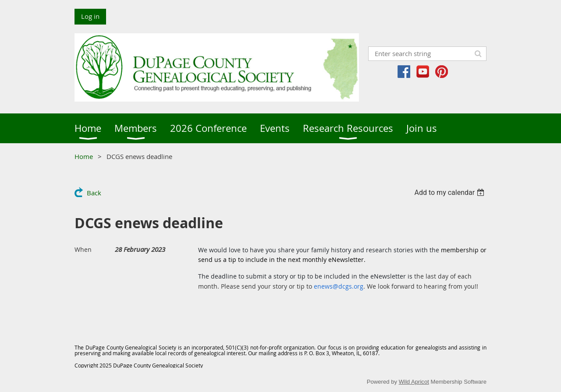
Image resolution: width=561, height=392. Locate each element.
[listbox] (450, 192)
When (83, 249)
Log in (90, 16)
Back (94, 193)
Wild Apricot (414, 382)
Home (84, 156)
